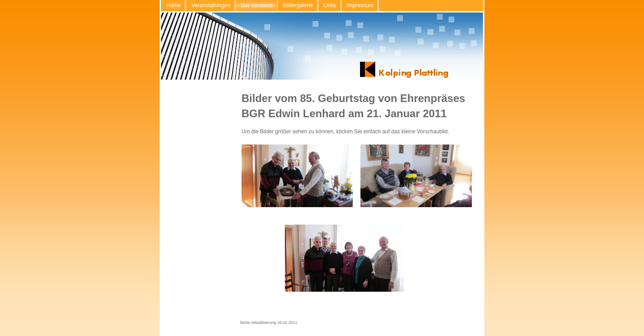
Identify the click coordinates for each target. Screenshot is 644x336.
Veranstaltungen (211, 5)
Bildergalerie (298, 5)
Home (174, 5)
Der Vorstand (257, 5)
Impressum (360, 5)
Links (330, 5)
